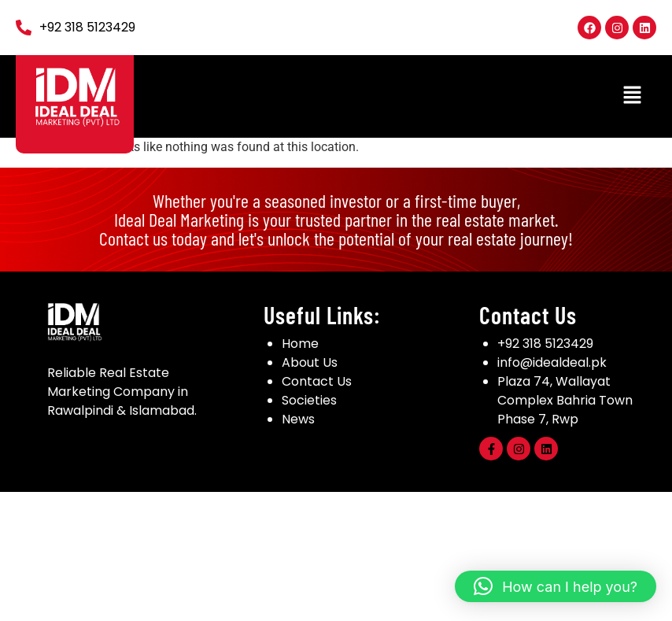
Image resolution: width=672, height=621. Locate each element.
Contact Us (317, 381)
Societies (309, 400)
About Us (310, 362)
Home (300, 344)
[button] (633, 96)
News (298, 419)
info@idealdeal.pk (552, 362)
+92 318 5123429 (545, 344)
